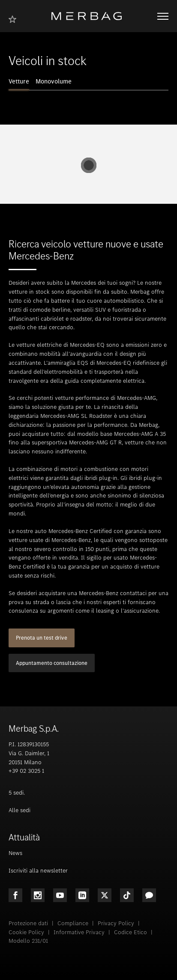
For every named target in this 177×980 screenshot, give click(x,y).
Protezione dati (28, 923)
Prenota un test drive (42, 638)
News (15, 853)
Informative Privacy (79, 932)
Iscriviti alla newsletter (38, 871)
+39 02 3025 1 (26, 771)
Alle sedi (19, 810)
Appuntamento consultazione (52, 663)
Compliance (73, 923)
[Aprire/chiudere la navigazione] (163, 16)
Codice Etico (130, 932)
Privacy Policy (116, 923)
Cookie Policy (26, 932)
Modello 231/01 (28, 941)
